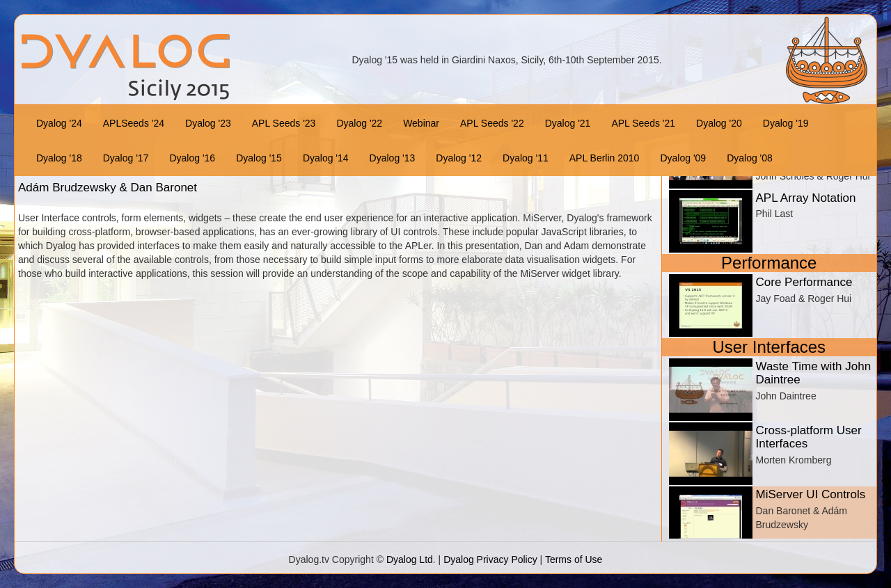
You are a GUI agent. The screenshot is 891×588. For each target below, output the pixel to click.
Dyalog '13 (393, 158)
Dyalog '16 (192, 158)
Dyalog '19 (786, 123)
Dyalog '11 (526, 158)
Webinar (421, 123)
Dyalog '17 (126, 158)
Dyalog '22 (359, 123)
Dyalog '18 (59, 158)
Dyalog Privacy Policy (490, 559)
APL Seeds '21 (643, 123)
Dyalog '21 (568, 123)
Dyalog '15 (259, 158)
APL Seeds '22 (492, 123)
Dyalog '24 (59, 123)
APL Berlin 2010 (605, 158)
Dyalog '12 (459, 158)
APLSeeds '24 (134, 123)
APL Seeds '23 (284, 123)
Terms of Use (574, 559)
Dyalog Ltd (410, 559)
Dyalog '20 (719, 123)
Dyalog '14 (326, 158)
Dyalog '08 (750, 158)
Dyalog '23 (208, 123)
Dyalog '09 (683, 158)
